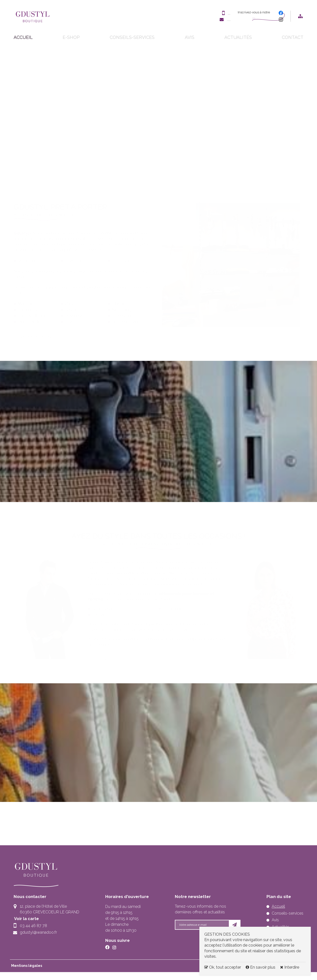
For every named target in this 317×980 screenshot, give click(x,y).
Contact (293, 42)
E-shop (71, 42)
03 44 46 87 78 (216, 16)
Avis (190, 42)
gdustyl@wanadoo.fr (211, 22)
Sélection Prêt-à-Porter (45, 342)
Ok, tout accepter (223, 967)
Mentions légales (27, 974)
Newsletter (254, 21)
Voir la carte (32, 927)
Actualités (238, 42)
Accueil (23, 42)
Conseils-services (132, 42)
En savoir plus (261, 967)
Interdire (290, 967)
